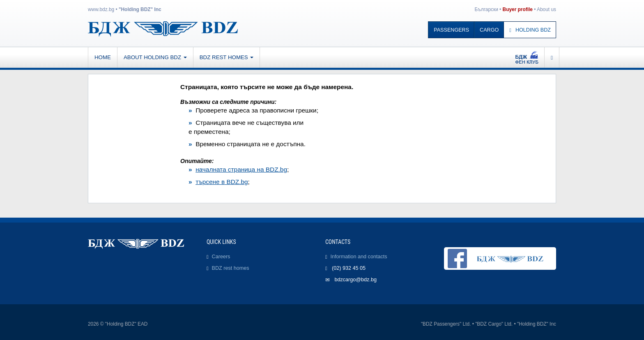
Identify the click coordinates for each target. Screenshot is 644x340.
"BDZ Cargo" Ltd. (494, 324)
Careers (221, 257)
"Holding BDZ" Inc (140, 9)
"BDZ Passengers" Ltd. (446, 324)
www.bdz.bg (101, 9)
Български (486, 9)
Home (103, 57)
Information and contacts (359, 257)
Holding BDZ (530, 30)
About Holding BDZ (155, 57)
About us (546, 9)
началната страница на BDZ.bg (241, 169)
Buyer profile (518, 9)
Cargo (489, 30)
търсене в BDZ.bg (222, 182)
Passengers (451, 30)
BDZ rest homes (227, 57)
